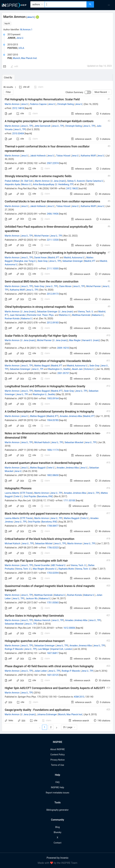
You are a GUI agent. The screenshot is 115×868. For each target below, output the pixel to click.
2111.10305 (53, 269)
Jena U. (31, 17)
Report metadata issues (57, 793)
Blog (57, 827)
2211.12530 (53, 240)
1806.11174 (53, 450)
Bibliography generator (57, 810)
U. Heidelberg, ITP (64, 184)
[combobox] (66, 4)
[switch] (88, 92)
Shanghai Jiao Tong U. (25, 261)
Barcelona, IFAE (45, 496)
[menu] (105, 5)
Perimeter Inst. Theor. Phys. (41, 315)
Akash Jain (77, 369)
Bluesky (57, 832)
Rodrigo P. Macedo (14, 649)
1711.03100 (69, 501)
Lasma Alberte (12, 493)
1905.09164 (53, 398)
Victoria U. (89, 369)
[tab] (12, 78)
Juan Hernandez (18, 315)
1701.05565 (53, 603)
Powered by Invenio (57, 858)
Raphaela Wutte (66, 569)
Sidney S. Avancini (76, 181)
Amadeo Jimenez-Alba (81, 646)
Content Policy (57, 755)
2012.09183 (53, 323)
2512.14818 (18, 108)
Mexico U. (26, 184)
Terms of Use (58, 765)
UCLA (21, 48)
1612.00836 (69, 628)
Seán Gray (43, 261)
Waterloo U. (65, 315)
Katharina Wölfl (88, 156)
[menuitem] (109, 5)
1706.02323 (53, 548)
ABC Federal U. (59, 565)
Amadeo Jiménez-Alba (71, 416)
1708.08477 (53, 526)
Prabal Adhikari (12, 181)
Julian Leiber (41, 671)
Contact (58, 843)
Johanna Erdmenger (47, 714)
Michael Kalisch (42, 442)
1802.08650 (53, 475)
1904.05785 (53, 420)
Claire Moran (65, 286)
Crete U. (51, 468)
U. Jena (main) (58, 181)
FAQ (57, 782)
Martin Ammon (12, 104)
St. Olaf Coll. (27, 181)
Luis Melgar (44, 649)
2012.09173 (53, 294)
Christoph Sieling (65, 104)
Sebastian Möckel (44, 543)
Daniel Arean (41, 258)
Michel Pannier (42, 236)
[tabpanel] (57, 406)
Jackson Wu (32, 598)
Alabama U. (97, 315)
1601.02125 (53, 675)
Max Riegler (75, 340)
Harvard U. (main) (91, 340)
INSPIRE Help (57, 787)
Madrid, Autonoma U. (74, 258)
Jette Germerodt (42, 126)
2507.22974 (53, 163)
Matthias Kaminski (81, 315)
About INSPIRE (57, 749)
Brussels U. (51, 569)
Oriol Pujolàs (30, 496)
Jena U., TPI (27, 126)
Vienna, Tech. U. (86, 312)
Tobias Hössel (63, 156)
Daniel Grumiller (42, 565)
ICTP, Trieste (26, 493)
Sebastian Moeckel (74, 442)
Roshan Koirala (12, 319)
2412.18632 (72, 188)
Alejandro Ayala (12, 184)
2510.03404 (18, 134)
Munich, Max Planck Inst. (25, 58)
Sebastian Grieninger (73, 261)
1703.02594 (53, 573)
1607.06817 (53, 653)
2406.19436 (53, 214)
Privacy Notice (57, 760)
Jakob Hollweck (38, 156)
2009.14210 (63, 348)
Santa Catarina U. (95, 181)
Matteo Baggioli (42, 366)
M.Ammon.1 (26, 30)
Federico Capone (38, 104)
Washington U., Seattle (59, 369)
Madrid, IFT (54, 258)
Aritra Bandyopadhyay (44, 184)
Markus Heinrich (42, 620)
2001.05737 (63, 373)
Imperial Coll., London (61, 649)
